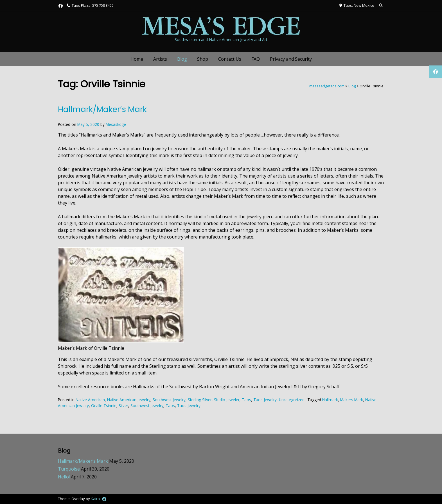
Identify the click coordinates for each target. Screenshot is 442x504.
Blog (182, 59)
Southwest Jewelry (169, 400)
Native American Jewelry (129, 400)
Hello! (64, 477)
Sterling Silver (200, 400)
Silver (123, 406)
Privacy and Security (291, 59)
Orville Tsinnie (104, 406)
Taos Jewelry (265, 400)
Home (137, 59)
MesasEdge (116, 124)
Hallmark (330, 400)
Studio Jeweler (227, 400)
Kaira (95, 499)
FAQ (256, 59)
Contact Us (230, 59)
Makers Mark (352, 400)
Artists (160, 59)
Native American (90, 400)
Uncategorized (292, 400)
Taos (246, 400)
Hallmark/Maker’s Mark (102, 109)
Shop (203, 59)
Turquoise (69, 469)
